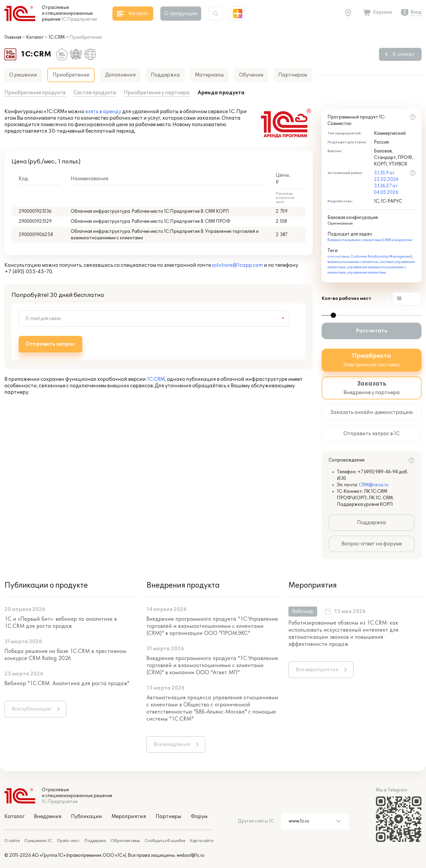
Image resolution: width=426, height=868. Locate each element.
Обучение (251, 75)
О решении (23, 75)
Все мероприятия (317, 670)
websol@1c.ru (191, 855)
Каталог (35, 37)
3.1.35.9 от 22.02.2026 (386, 176)
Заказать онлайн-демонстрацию (372, 412)
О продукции (181, 14)
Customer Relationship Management (381, 257)
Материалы (209, 75)
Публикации (87, 817)
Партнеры (168, 817)
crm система (338, 257)
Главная (13, 37)
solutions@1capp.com (237, 265)
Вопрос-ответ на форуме (372, 544)
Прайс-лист (68, 841)
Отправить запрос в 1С (372, 434)
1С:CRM (57, 37)
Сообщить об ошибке (165, 841)
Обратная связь (125, 841)
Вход (416, 12)
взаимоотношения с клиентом (353, 262)
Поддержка (165, 75)
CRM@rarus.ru (374, 485)
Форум (199, 817)
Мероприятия (129, 817)
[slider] (333, 315)
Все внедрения (172, 745)
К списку (404, 54)
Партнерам (293, 75)
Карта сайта (202, 841)
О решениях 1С (38, 841)
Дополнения (120, 75)
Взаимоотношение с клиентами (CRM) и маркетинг (370, 240)
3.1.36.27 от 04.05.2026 (386, 189)
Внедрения (48, 817)
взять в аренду (103, 112)
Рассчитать (372, 331)
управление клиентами (367, 273)
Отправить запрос (50, 344)
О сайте (12, 841)
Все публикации (32, 709)
